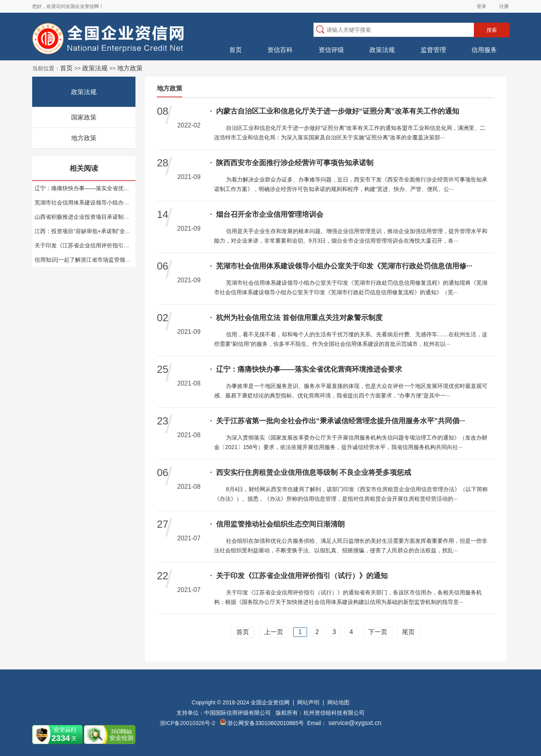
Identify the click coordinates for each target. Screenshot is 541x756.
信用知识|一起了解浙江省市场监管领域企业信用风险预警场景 (110, 260)
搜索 (492, 30)
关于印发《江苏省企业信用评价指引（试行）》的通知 (101, 245)
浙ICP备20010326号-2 (187, 723)
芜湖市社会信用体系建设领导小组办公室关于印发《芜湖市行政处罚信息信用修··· (341, 266)
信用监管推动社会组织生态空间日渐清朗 (277, 524)
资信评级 (331, 50)
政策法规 (382, 50)
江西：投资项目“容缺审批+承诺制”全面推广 (88, 231)
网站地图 (338, 702)
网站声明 (308, 702)
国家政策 (84, 117)
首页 (236, 50)
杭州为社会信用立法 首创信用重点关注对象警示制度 (296, 318)
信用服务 (484, 50)
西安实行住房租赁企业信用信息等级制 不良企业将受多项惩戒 (311, 472)
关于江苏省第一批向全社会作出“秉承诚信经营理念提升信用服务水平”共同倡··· (338, 421)
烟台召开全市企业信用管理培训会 (267, 214)
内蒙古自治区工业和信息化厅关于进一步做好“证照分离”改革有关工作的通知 (335, 111)
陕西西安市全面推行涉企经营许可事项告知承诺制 (292, 163)
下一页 (378, 632)
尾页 (408, 632)
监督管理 (433, 50)
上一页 (274, 632)
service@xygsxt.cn (354, 723)
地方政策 (84, 138)
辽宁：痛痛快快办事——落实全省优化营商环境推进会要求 (107, 188)
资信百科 (280, 50)
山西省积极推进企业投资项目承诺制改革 (85, 217)
